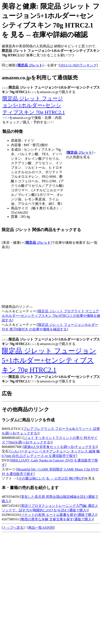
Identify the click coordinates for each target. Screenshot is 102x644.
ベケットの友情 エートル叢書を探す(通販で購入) (59, 515)
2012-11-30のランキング (78, 65)
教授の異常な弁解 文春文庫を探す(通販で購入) (57, 519)
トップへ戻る (13, 528)
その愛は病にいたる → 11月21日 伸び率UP (51, 478)
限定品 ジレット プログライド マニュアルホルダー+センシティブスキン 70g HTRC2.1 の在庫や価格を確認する (51, 316)
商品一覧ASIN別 (41, 528)
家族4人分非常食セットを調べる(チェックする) (60, 447)
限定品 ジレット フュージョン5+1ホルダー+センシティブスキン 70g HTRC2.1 (34, 105)
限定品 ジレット (38, 243)
